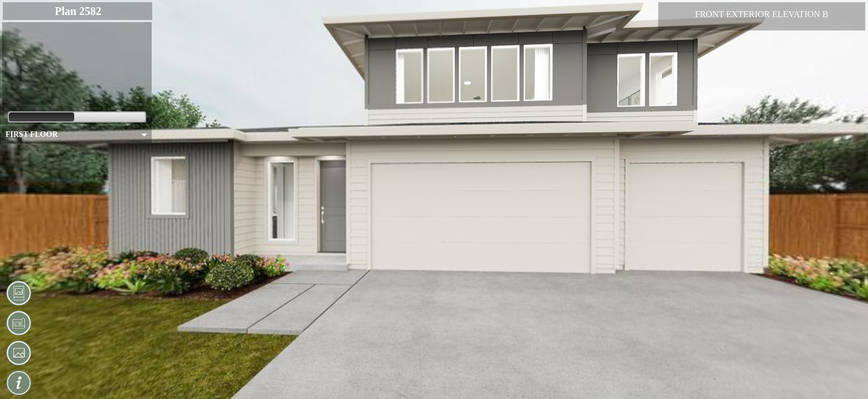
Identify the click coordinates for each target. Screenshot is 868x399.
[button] (19, 293)
